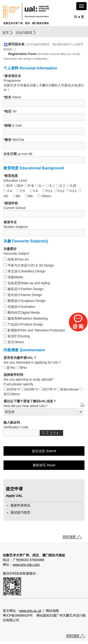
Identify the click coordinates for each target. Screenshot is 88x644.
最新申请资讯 (20, 505)
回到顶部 (69, 537)
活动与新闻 (24, 33)
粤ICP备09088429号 (18, 615)
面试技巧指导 (20, 512)
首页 (6, 33)
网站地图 (52, 611)
